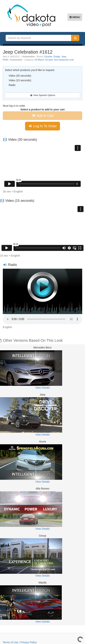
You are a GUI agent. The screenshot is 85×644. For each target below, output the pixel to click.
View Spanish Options (42, 95)
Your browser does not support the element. (42, 319)
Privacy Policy (29, 642)
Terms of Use (10, 642)
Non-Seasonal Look (64, 60)
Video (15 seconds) (20, 80)
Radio (12, 85)
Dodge (57, 57)
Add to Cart (42, 116)
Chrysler (48, 57)
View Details (43, 388)
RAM (5, 60)
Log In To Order (43, 126)
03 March (39, 60)
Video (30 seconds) (20, 76)
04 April (49, 60)
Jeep (64, 57)
